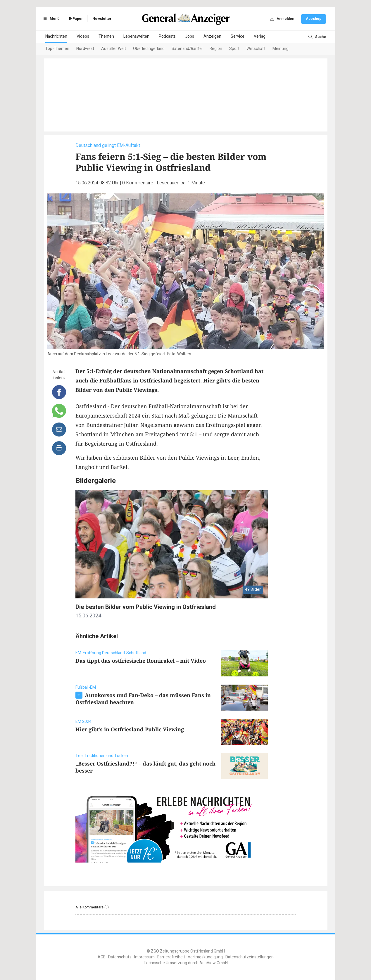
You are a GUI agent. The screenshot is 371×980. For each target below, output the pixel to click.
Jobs (190, 36)
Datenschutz (120, 957)
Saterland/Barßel (187, 49)
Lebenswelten (136, 36)
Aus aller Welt (114, 49)
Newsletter (102, 19)
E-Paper (76, 19)
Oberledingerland (149, 49)
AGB (102, 957)
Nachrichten (56, 36)
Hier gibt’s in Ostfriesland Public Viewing (130, 729)
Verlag (260, 36)
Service (238, 36)
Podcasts (167, 36)
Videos (83, 36)
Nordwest (85, 49)
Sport (234, 49)
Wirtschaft (256, 49)
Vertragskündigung (205, 957)
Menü (51, 19)
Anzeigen (212, 36)
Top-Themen (57, 49)
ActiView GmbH (214, 963)
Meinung (281, 49)
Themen (106, 36)
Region (216, 49)
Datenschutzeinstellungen (250, 957)
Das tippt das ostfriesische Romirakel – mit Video (141, 661)
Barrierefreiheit (171, 957)
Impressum (144, 957)
